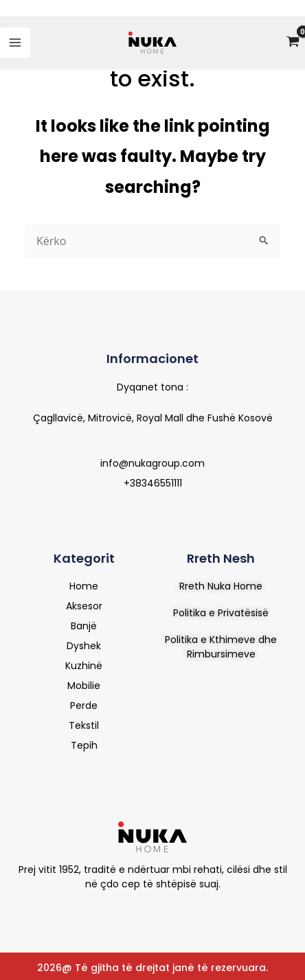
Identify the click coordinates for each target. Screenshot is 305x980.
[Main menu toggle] (15, 43)
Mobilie (84, 686)
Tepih (84, 745)
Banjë (84, 626)
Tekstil (84, 725)
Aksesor (84, 606)
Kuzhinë (84, 666)
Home (84, 586)
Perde (84, 705)
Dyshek (84, 646)
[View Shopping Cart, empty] (293, 43)
